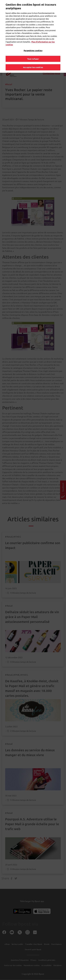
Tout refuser (33, 53)
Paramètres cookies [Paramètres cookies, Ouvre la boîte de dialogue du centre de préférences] (33, 45)
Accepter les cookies (33, 62)
